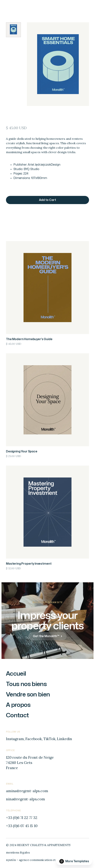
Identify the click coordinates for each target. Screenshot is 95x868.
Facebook (34, 739)
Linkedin (64, 739)
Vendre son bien (28, 694)
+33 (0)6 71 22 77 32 (22, 818)
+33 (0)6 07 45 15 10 (22, 826)
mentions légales (18, 852)
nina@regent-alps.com (25, 799)
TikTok (49, 739)
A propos (18, 705)
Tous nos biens (26, 684)
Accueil (16, 674)
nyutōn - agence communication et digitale (36, 860)
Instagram (15, 739)
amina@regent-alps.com (27, 791)
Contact (17, 715)
